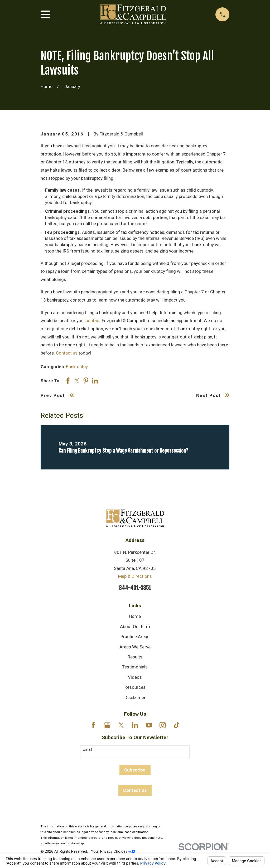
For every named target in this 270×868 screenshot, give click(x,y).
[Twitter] (121, 725)
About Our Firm (135, 627)
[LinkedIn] (135, 725)
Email (87, 749)
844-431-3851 (135, 588)
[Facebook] (93, 725)
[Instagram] (163, 725)
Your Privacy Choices (113, 851)
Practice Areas (135, 637)
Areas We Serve (135, 647)
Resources (135, 687)
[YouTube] (149, 725)
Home (135, 616)
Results (135, 657)
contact (93, 321)
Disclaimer (135, 697)
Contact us (67, 353)
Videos (135, 677)
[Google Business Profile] (107, 725)
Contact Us (135, 790)
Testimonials (135, 667)
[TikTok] (177, 725)
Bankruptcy (77, 367)
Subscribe (135, 770)
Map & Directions (135, 576)
